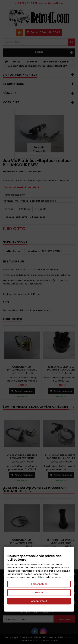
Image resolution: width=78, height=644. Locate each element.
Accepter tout (39, 601)
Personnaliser (39, 584)
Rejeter (39, 592)
